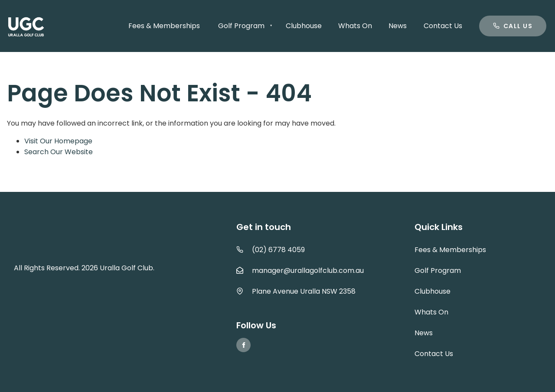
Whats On (355, 26)
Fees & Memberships (164, 26)
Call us (495, 21)
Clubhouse (304, 26)
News (398, 26)
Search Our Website (59, 152)
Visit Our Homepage (58, 141)
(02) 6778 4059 (278, 250)
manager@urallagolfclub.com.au (308, 271)
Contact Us (443, 26)
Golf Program (241, 26)
